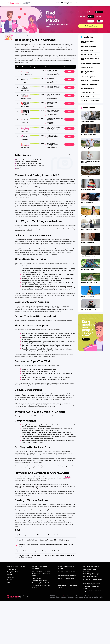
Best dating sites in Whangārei (88, 72)
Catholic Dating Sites (88, 256)
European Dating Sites (89, 135)
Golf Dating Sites (87, 148)
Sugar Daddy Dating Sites (90, 100)
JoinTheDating (25, 147)
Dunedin (33, 492)
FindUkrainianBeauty (25, 74)
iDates (25, 82)
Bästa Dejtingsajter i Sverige (92, 627)
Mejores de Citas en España (66, 622)
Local (76, 3)
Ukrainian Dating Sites (89, 47)
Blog (8, 626)
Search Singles (92, 26)
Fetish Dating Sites (87, 203)
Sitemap (10, 618)
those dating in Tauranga (31, 479)
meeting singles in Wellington (33, 229)
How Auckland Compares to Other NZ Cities (30, 165)
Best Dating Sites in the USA (16, 610)
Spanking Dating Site (88, 93)
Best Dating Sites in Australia (41, 615)
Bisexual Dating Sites (88, 189)
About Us (10, 623)
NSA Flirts (25, 114)
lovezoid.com (63, 639)
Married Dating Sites (88, 243)
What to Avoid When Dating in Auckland (29, 164)
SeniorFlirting (25, 131)
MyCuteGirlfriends (25, 98)
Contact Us (11, 621)
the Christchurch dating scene (33, 484)
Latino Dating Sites (88, 269)
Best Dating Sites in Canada (41, 626)
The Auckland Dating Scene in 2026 (27, 158)
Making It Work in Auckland (25, 167)
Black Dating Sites (87, 51)
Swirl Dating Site (87, 176)
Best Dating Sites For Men (90, 81)
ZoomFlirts (25, 122)
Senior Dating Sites (88, 68)
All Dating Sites (66, 3)
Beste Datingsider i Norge (91, 617)
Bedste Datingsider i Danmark (67, 619)
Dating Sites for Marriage (89, 216)
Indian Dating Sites (88, 97)
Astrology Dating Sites (89, 85)
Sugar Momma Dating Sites (91, 64)
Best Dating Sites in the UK (91, 610)
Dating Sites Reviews (14, 615)
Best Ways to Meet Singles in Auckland (28, 160)
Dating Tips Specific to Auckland (26, 162)
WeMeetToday (25, 106)
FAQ (18, 169)
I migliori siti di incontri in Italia (92, 634)
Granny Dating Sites (88, 121)
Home (57, 3)
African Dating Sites (88, 77)
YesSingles (25, 139)
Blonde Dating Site (88, 89)
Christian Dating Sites (89, 54)
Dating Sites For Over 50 (89, 283)
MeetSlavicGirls (25, 90)
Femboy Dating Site (88, 296)
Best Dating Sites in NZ (90, 620)
